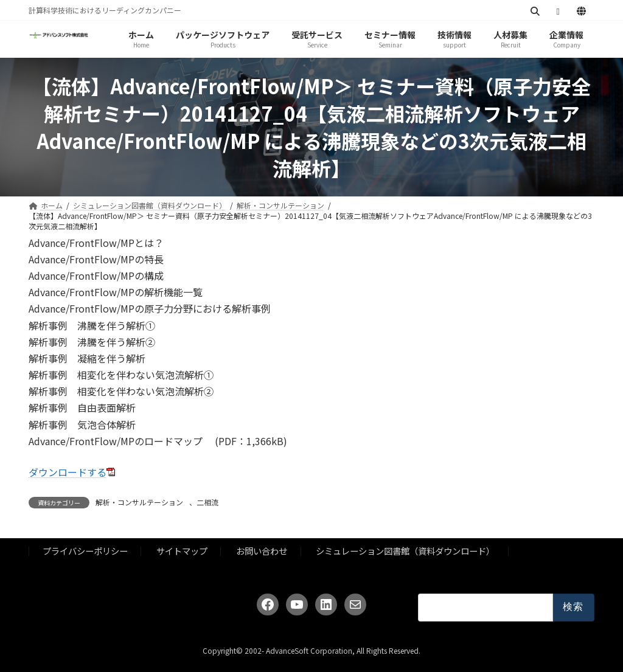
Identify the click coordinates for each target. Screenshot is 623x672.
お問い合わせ (262, 551)
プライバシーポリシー (85, 551)
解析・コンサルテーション (139, 502)
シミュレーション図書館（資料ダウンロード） (405, 551)
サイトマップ (182, 551)
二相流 (207, 502)
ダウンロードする (68, 472)
